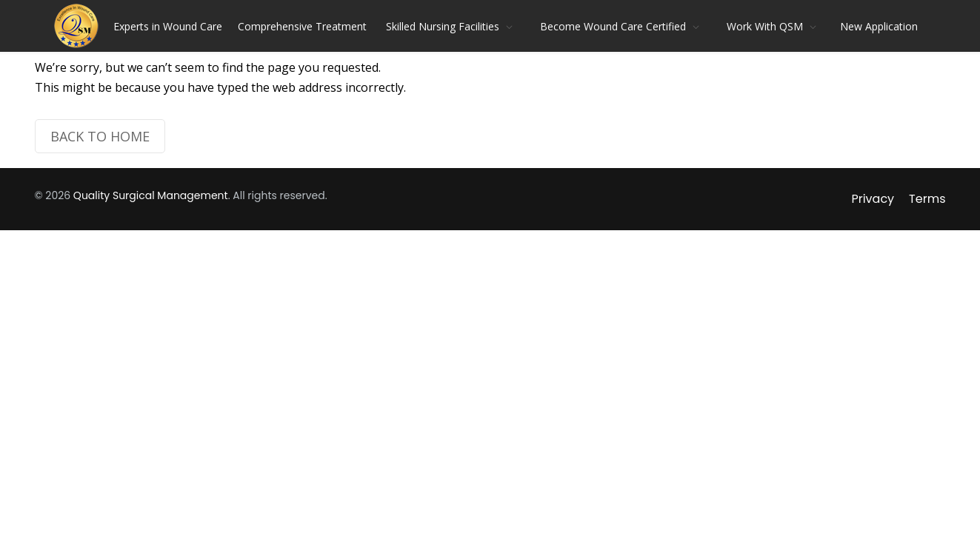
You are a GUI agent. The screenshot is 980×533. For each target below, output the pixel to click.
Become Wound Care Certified (613, 26)
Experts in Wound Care (168, 26)
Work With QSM (765, 26)
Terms (927, 199)
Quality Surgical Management (151, 195)
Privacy (873, 199)
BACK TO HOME (100, 136)
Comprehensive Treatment (302, 26)
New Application (879, 26)
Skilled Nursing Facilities (443, 26)
